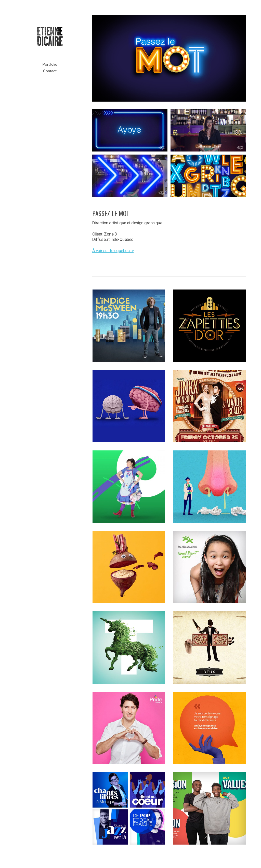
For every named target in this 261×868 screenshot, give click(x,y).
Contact (50, 71)
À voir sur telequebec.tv (113, 251)
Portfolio (50, 64)
